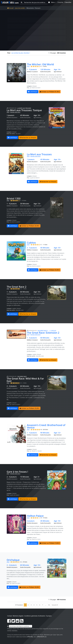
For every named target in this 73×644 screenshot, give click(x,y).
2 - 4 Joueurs (32, 248)
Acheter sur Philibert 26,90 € (29, 226)
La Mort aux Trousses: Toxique (24, 110)
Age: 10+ (37, 115)
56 (49, 605)
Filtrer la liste (41, 43)
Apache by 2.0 (42, 637)
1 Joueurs (10, 115)
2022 (8, 200)
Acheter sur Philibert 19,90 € (50, 543)
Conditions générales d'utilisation (35, 616)
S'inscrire (60, 2)
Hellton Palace (35, 516)
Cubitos (31, 243)
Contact (10, 616)
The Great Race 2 (17, 287)
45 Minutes (25, 115)
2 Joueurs (31, 521)
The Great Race (22, 376)
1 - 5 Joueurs (32, 69)
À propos (49, 616)
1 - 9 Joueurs (12, 204)
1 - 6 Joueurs (12, 292)
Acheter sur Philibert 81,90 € (50, 92)
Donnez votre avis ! (15, 112)
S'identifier (68, 2)
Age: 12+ (57, 433)
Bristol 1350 (14, 198)
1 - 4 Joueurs (32, 433)
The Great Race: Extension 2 (43, 333)
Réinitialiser (12, 43)
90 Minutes (45, 433)
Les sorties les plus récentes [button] (20, 53)
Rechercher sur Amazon (28, 138)
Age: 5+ (37, 477)
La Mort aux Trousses (24, 108)
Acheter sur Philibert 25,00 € (29, 408)
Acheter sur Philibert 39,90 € (29, 587)
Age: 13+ (37, 204)
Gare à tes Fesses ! (17, 472)
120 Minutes (45, 69)
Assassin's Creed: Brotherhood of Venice (46, 426)
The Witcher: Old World (40, 64)
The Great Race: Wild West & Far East (25, 380)
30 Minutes (25, 204)
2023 (28, 66)
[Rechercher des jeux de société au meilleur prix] (35, 2)
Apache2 (30, 637)
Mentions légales (18, 616)
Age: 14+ (57, 69)
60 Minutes (25, 292)
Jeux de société (20, 8)
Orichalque (13, 560)
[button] (49, 2)
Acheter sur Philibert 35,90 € (50, 270)
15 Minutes (25, 477)
